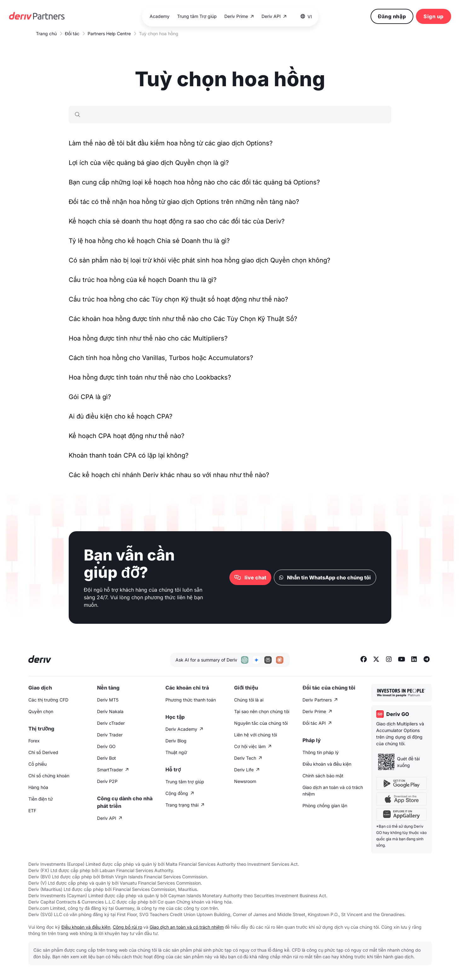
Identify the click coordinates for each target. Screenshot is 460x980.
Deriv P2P (107, 781)
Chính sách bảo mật (323, 776)
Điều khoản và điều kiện (86, 927)
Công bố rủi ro (127, 927)
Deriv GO (106, 746)
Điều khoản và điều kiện (327, 764)
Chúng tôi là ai (249, 700)
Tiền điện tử (40, 799)
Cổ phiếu (37, 764)
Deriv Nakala (110, 711)
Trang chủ (46, 34)
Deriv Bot (106, 758)
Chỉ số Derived (43, 752)
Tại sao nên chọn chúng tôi (262, 711)
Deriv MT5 (108, 700)
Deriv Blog (176, 741)
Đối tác (72, 34)
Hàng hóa (38, 787)
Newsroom (245, 781)
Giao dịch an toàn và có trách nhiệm (333, 791)
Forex (34, 741)
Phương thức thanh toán (191, 700)
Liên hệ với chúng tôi (256, 735)
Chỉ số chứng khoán (49, 776)
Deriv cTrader (111, 723)
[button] (306, 17)
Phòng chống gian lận (325, 805)
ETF (32, 811)
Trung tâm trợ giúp (185, 782)
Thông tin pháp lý (321, 752)
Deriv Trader (110, 735)
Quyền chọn (41, 711)
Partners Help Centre (109, 34)
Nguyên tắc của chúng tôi (261, 723)
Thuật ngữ (176, 752)
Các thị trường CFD (48, 700)
